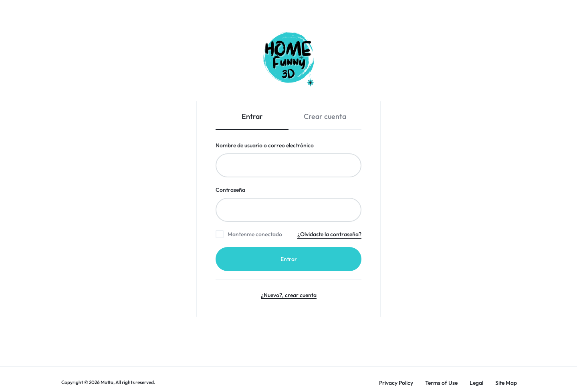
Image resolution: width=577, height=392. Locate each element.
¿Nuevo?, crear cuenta (289, 295)
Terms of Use (441, 383)
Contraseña (245, 190)
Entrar (289, 259)
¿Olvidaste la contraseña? (329, 234)
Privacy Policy (396, 383)
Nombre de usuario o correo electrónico (279, 145)
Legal (476, 383)
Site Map (506, 383)
